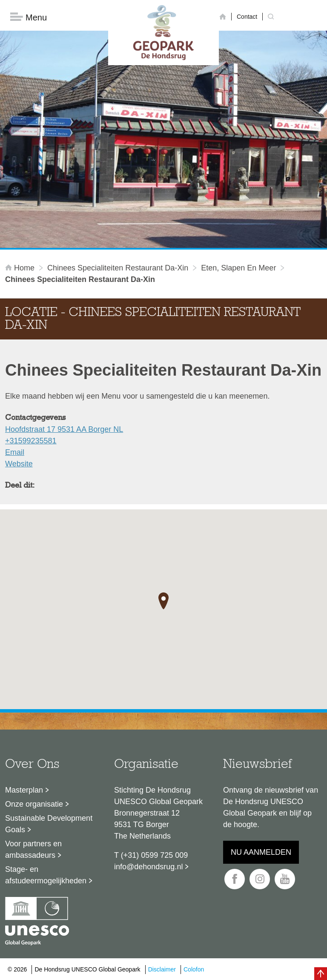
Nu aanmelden (261, 853)
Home (21, 268)
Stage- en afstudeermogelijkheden (46, 875)
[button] (163, 601)
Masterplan (24, 790)
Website (19, 464)
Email (15, 453)
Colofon (194, 969)
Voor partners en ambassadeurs (33, 850)
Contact (247, 17)
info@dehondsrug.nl (148, 867)
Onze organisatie (34, 805)
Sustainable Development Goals (49, 824)
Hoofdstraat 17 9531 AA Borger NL (64, 430)
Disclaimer (162, 969)
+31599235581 (31, 441)
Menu (29, 17)
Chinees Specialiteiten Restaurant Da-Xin (118, 268)
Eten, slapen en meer (238, 268)
